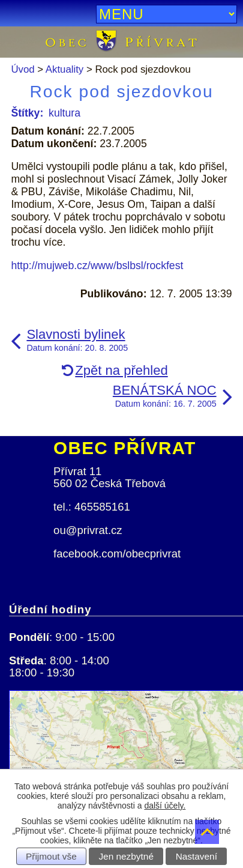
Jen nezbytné (126, 856)
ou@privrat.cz (88, 530)
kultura (64, 113)
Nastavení (196, 856)
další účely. (165, 806)
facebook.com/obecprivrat (117, 554)
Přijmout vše (51, 856)
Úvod (22, 69)
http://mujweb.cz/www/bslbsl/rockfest (97, 266)
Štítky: (27, 113)
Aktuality (64, 69)
